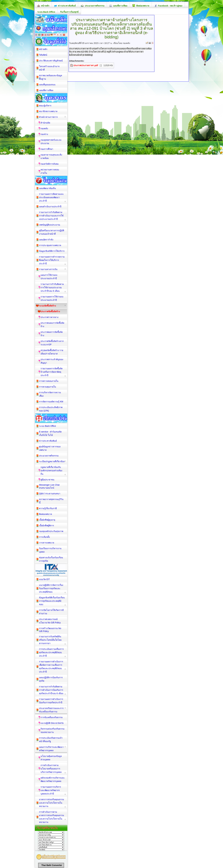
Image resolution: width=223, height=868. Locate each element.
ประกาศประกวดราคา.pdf (86, 65)
